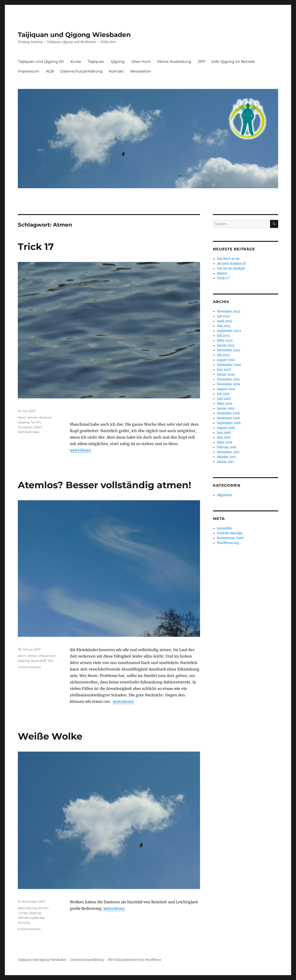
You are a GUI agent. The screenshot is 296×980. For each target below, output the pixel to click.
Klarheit (45, 417)
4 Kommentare (29, 667)
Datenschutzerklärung (81, 71)
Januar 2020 (226, 375)
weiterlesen (80, 450)
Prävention (48, 656)
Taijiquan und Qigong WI (41, 62)
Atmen (33, 417)
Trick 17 (36, 247)
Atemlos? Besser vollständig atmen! (105, 485)
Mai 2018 (224, 438)
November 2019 (228, 384)
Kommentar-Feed (230, 538)
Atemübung (27, 908)
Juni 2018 (224, 433)
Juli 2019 (223, 394)
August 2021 (226, 360)
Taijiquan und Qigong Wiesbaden (74, 35)
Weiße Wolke (50, 736)
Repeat (222, 273)
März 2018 (225, 442)
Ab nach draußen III (231, 264)
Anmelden (225, 528)
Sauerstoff (38, 661)
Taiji (50, 661)
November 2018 (228, 418)
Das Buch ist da (228, 259)
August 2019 (226, 389)
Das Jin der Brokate (231, 269)
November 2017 (228, 452)
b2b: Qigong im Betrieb (233, 62)
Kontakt (116, 71)
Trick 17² (224, 278)
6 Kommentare (29, 929)
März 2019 (225, 404)
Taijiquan (96, 62)
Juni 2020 (224, 370)
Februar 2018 (227, 447)
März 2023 (225, 341)
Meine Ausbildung (174, 62)
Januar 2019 (226, 408)
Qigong (118, 62)
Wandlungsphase (31, 918)
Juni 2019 (224, 399)
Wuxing (24, 922)
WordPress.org (228, 543)
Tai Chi (36, 422)
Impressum (29, 71)
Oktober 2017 (227, 457)
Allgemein (224, 495)
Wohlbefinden (29, 432)
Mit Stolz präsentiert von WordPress (135, 960)
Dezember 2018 (228, 413)
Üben (38, 427)
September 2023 (229, 331)
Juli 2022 (223, 355)
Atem (22, 417)
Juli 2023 (223, 336)
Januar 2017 (226, 462)
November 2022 (229, 350)
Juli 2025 (223, 316)
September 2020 (229, 365)
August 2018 (226, 428)
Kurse (76, 62)
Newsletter (141, 71)
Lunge (23, 913)
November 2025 (229, 311)
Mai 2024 (224, 326)
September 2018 (229, 423)
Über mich (141, 62)
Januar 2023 (226, 345)
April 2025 (225, 321)
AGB (50, 71)
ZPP (201, 62)
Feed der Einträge (230, 533)
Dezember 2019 (228, 379)
